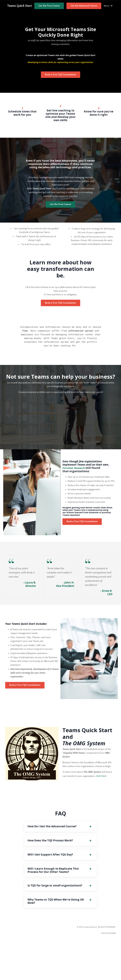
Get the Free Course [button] (49, 6)
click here (106, 807)
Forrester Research (76, 479)
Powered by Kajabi (109, 973)
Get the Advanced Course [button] (84, 6)
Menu (108, 6)
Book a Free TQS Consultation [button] (61, 76)
